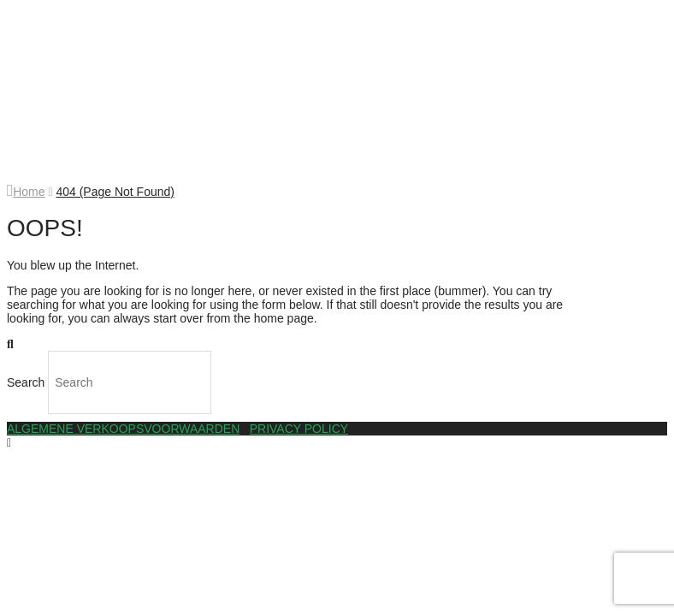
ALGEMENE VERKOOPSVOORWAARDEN (123, 429)
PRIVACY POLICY (299, 429)
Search (26, 382)
